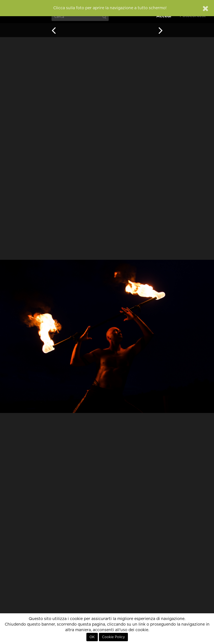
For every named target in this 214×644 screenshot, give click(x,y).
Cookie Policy (113, 637)
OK (92, 637)
